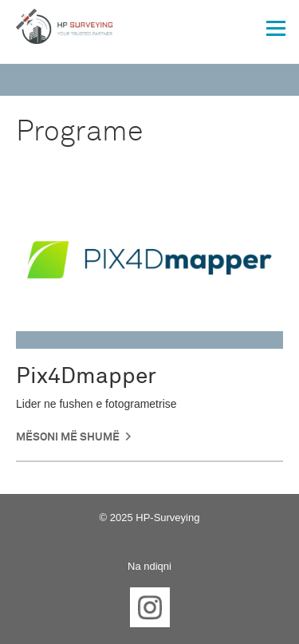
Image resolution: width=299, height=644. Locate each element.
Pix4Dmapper (86, 377)
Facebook (100, 607)
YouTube (199, 607)
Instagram (150, 607)
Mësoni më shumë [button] (68, 437)
